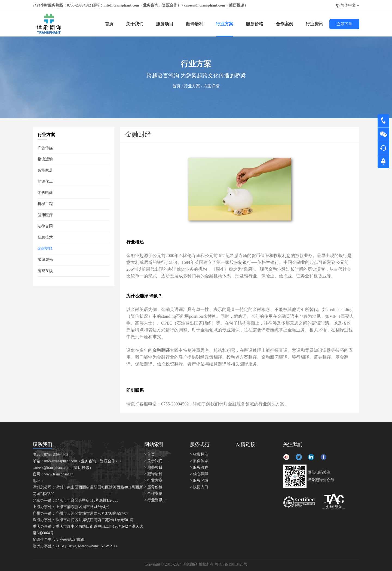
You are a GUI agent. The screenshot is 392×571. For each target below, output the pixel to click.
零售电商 (45, 193)
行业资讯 (314, 24)
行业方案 (225, 24)
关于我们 (135, 24)
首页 (109, 24)
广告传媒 (45, 148)
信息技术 (45, 237)
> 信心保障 (199, 474)
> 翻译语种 (153, 474)
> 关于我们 (153, 461)
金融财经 (45, 248)
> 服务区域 (199, 480)
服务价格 (255, 24)
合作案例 (284, 24)
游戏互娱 (45, 271)
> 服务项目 (153, 467)
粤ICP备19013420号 (231, 564)
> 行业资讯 (153, 500)
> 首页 (150, 454)
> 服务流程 (199, 467)
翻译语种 (195, 24)
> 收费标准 (199, 454)
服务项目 (165, 24)
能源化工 (45, 181)
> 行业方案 (153, 480)
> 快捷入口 (199, 487)
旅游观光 (45, 260)
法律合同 (45, 226)
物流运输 (45, 159)
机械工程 (45, 204)
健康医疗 (45, 215)
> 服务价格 (153, 487)
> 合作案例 (153, 494)
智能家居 (45, 170)
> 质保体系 (199, 461)
